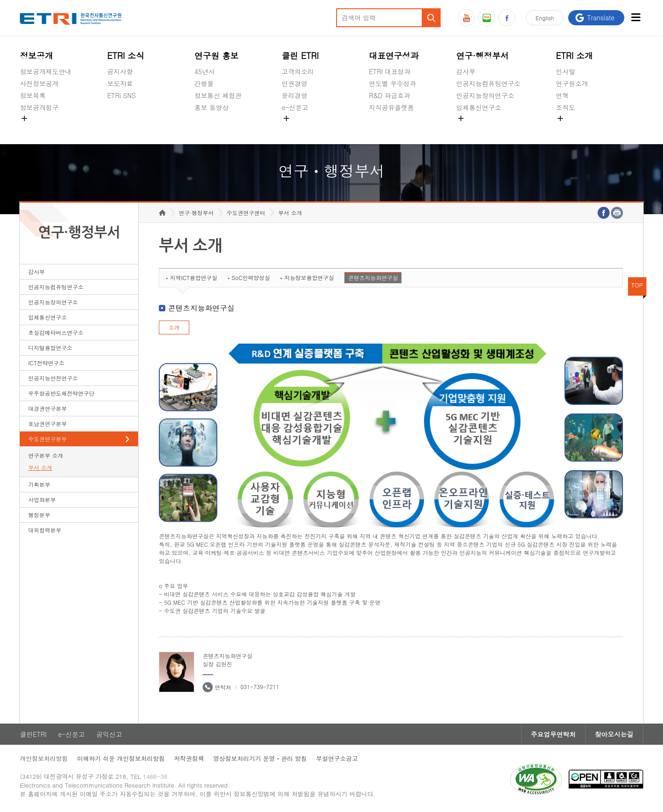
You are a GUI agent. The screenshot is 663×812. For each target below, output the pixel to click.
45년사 (204, 71)
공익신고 (295, 129)
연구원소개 (572, 83)
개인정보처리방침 (44, 758)
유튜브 (466, 18)
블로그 (486, 18)
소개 (174, 327)
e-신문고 (295, 107)
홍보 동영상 (212, 107)
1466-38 (155, 776)
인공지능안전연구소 (53, 378)
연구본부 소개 (46, 455)
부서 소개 (40, 467)
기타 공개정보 (576, 129)
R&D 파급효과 (390, 95)
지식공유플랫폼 (391, 107)
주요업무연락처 (553, 734)
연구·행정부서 (483, 55)
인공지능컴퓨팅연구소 (489, 83)
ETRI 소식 (126, 55)
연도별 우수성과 (393, 83)
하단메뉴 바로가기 (0, 0)
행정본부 (39, 515)
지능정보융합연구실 (309, 277)
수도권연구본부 (47, 439)
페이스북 (507, 18)
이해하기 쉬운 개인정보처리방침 (121, 758)
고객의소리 (298, 71)
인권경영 (295, 83)
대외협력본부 (45, 530)
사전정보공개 (39, 83)
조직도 (565, 107)
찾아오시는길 (614, 734)
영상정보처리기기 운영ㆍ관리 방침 (260, 758)
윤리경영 (295, 95)
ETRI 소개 (574, 55)
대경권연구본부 (47, 408)
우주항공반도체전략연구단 (61, 393)
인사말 (565, 71)
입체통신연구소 (479, 107)
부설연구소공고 (337, 758)
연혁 (562, 95)
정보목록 (33, 95)
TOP (637, 285)
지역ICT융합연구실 (194, 277)
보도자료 (120, 83)
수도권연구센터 (246, 213)
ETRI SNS (122, 95)
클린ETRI (33, 734)
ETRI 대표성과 (390, 71)
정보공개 (36, 55)
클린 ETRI (300, 55)
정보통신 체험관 (218, 95)
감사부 (466, 71)
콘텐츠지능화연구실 (373, 277)
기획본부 (39, 484)
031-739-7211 (260, 686)
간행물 (204, 83)
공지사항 (120, 71)
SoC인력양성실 (251, 277)
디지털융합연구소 (50, 348)
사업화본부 (42, 499)
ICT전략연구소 (46, 363)
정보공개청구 (39, 107)
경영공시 (33, 129)
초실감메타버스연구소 (489, 129)
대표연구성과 (394, 55)
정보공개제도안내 (46, 71)
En (545, 18)
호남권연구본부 (47, 424)
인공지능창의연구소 (485, 95)
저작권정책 (189, 758)
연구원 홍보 (216, 55)
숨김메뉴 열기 (24, 118)
